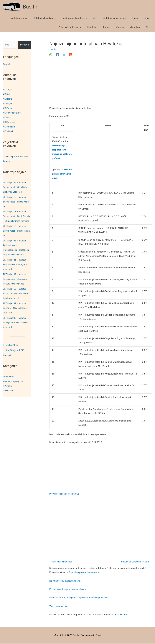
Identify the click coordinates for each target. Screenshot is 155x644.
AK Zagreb (8, 90)
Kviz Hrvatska (122, 615)
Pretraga (24, 45)
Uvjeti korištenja (11, 345)
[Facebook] (58, 55)
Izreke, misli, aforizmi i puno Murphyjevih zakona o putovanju (80, 598)
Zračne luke (9, 377)
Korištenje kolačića (16, 350)
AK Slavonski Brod (12, 112)
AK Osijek (8, 103)
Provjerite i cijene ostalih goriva (65, 494)
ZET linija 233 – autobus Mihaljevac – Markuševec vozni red (16, 323)
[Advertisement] (101, 84)
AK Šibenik (8, 130)
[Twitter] (64, 55)
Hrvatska (8, 386)
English (7, 65)
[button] (147, 27)
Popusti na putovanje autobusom (85, 573)
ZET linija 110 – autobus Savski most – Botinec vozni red (15, 233)
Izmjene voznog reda (61, 562)
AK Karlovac (9, 121)
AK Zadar (8, 108)
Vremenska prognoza (14, 381)
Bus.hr (31, 7)
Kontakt (7, 355)
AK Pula (7, 117)
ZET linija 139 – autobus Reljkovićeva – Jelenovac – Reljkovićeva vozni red (17, 280)
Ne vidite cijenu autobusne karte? (66, 581)
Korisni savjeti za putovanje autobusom (69, 590)
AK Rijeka (8, 99)
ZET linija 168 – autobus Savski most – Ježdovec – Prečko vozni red (16, 294)
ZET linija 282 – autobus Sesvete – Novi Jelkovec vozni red (15, 309)
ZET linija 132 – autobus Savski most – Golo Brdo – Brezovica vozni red (16, 186)
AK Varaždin (9, 126)
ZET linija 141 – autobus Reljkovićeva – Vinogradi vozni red (15, 266)
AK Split (7, 94)
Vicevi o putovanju (59, 607)
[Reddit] (71, 55)
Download (8, 390)
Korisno (55, 50)
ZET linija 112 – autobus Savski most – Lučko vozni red (16, 200)
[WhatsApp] (51, 55)
